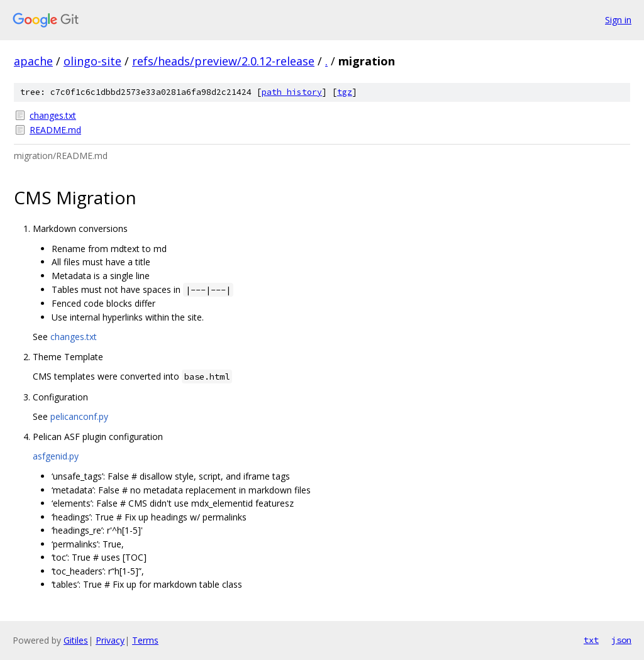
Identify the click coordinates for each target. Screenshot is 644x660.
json (621, 640)
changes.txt (53, 115)
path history (292, 92)
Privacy (110, 640)
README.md (55, 130)
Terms (145, 640)
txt (591, 640)
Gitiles (76, 640)
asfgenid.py (56, 456)
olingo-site (92, 61)
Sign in (618, 20)
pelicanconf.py (79, 416)
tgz (345, 92)
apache (33, 61)
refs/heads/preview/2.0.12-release (223, 61)
